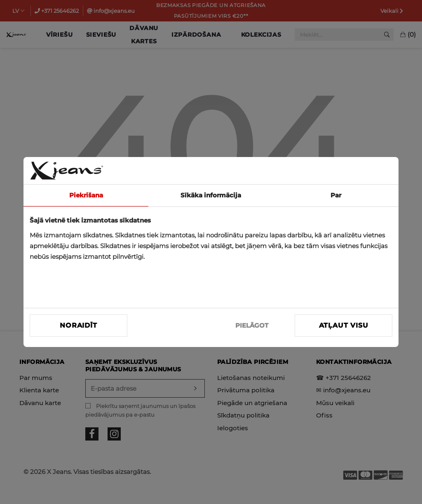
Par (336, 195)
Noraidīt (78, 325)
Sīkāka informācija (211, 195)
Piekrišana (86, 195)
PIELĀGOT (252, 325)
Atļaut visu (344, 325)
